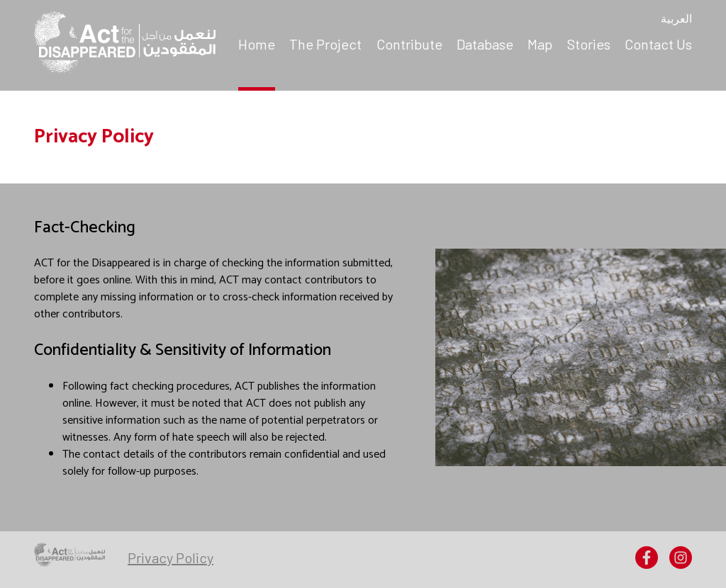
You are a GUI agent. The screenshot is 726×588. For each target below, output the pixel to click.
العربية (676, 20)
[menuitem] (257, 45)
